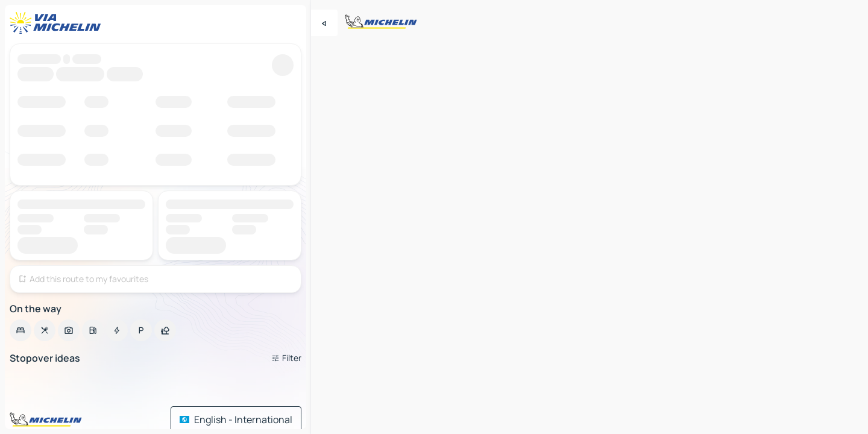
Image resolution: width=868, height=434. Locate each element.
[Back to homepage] (58, 23)
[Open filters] (286, 358)
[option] (20, 330)
